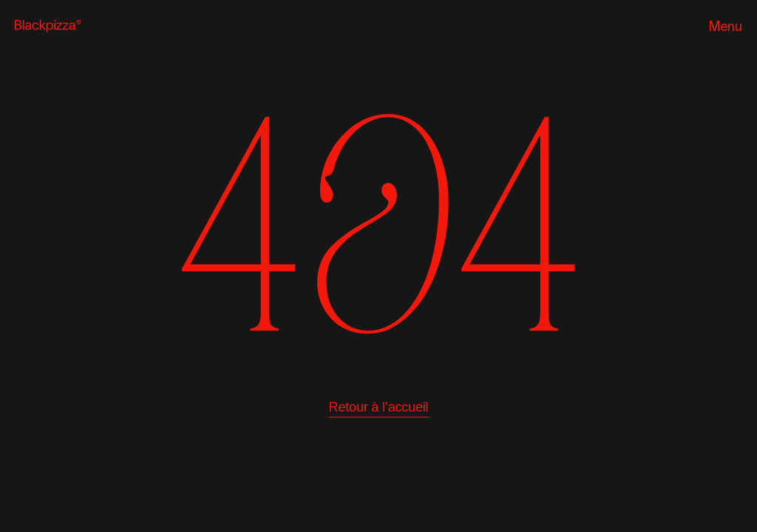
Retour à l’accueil (379, 407)
